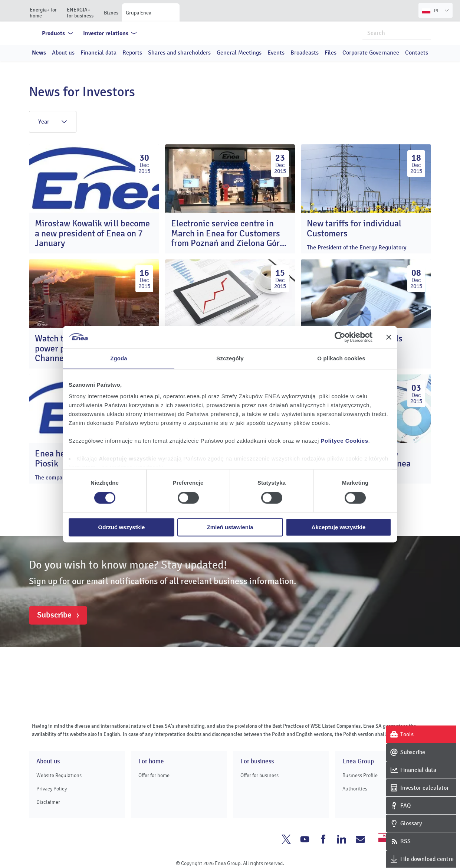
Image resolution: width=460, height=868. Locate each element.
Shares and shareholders (179, 53)
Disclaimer (48, 802)
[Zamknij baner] (389, 337)
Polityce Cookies (345, 441)
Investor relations (106, 33)
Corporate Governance (371, 53)
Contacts (417, 53)
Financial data (98, 53)
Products (53, 33)
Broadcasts (305, 53)
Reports (132, 53)
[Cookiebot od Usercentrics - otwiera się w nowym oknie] (340, 337)
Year (53, 122)
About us (63, 53)
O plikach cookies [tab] (341, 358)
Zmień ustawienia (230, 527)
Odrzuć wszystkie (122, 527)
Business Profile (360, 775)
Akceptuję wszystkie (339, 527)
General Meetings (239, 53)
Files (331, 53)
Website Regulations (59, 775)
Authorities (355, 789)
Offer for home (154, 775)
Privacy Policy (52, 789)
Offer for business (259, 775)
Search (426, 33)
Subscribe (54, 615)
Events (276, 53)
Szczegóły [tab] (230, 358)
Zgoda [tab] (119, 358)
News (39, 53)
